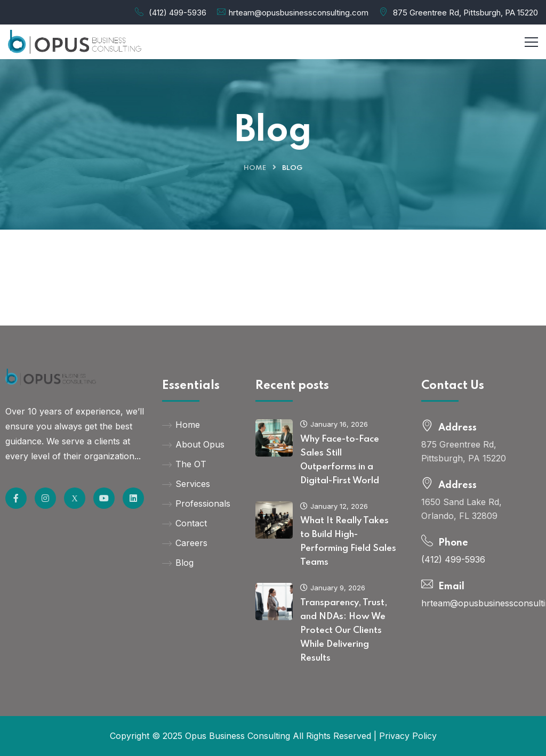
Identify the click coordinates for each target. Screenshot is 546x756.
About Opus (193, 444)
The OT (184, 464)
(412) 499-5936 (178, 13)
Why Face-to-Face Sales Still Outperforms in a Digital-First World (340, 460)
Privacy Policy (408, 736)
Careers (185, 543)
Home (255, 168)
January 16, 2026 (334, 424)
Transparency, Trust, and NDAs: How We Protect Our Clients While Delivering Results (344, 631)
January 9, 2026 (333, 588)
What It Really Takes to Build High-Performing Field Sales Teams (348, 542)
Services (186, 484)
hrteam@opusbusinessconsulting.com (299, 13)
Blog (178, 563)
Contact (184, 523)
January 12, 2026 (334, 506)
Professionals (196, 503)
